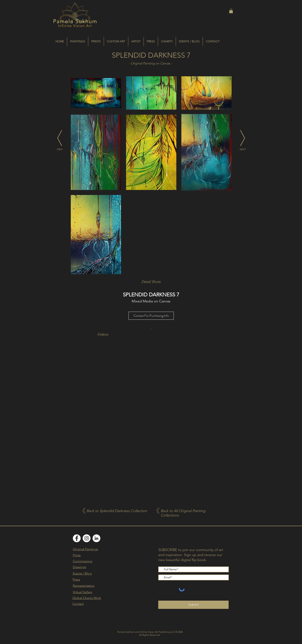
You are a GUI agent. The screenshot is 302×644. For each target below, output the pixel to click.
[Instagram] (87, 538)
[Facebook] (77, 538)
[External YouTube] (151, 376)
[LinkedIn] (96, 538)
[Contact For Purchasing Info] (151, 316)
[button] (231, 11)
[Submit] (193, 605)
